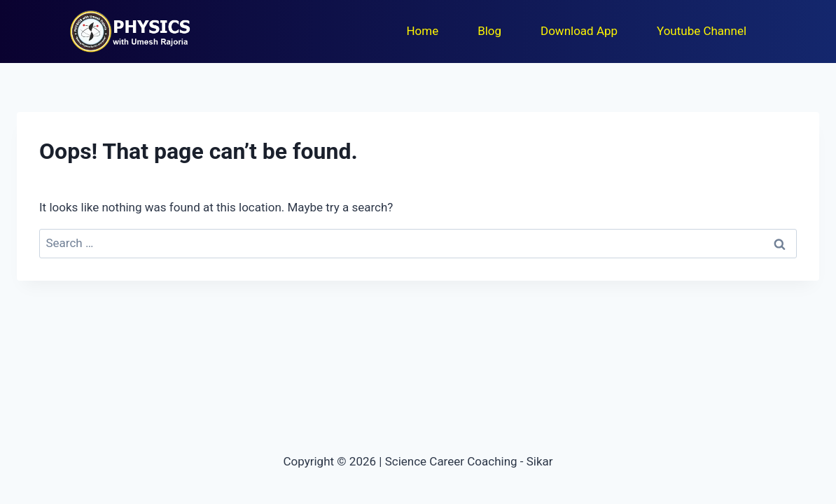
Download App (579, 31)
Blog (489, 31)
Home (422, 31)
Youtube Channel (702, 31)
